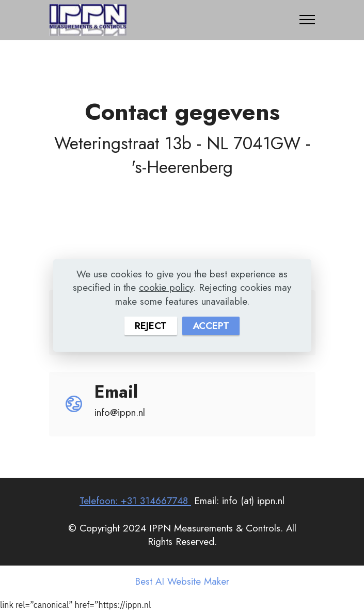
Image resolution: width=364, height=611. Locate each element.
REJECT (151, 326)
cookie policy (166, 287)
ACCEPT (211, 326)
